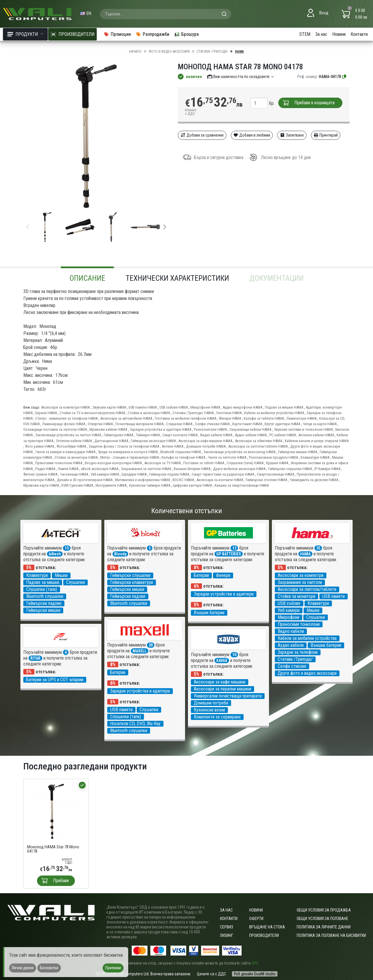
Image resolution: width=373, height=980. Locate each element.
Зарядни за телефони (298, 652)
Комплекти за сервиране (217, 717)
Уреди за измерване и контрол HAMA (128, 452)
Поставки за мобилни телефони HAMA (185, 418)
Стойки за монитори (297, 596)
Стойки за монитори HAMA (76, 457)
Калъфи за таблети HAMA (264, 418)
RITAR (35, 658)
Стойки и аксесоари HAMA (149, 413)
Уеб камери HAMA (105, 474)
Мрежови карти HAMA (41, 485)
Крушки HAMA (277, 463)
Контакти (359, 34)
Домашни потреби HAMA (206, 446)
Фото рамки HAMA (39, 446)
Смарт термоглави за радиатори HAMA (223, 474)
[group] (96, 136)
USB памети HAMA (143, 407)
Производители (264, 935)
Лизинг (227, 935)
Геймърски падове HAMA (169, 474)
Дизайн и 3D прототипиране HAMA (85, 480)
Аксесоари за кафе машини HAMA (205, 441)
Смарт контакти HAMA (180, 435)
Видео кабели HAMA (216, 435)
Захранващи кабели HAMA (250, 429)
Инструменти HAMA (111, 485)
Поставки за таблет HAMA (204, 463)
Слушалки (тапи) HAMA (245, 463)
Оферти (256, 919)
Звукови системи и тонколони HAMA (303, 429)
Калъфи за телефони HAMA (183, 457)
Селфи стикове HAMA (212, 424)
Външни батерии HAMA (192, 469)
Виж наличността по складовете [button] (241, 77)
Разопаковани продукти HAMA (273, 457)
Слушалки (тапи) (42, 589)
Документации (277, 278)
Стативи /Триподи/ (212, 52)
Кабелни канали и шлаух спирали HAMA (317, 441)
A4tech (55, 554)
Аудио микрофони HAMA (242, 407)
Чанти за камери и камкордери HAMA (65, 452)
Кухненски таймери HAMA (150, 485)
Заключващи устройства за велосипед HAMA (239, 452)
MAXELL (140, 651)
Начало (135, 52)
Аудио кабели (291, 645)
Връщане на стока (267, 927)
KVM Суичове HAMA (77, 485)
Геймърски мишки (43, 610)
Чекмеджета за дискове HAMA (314, 480)
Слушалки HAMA (179, 424)
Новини (339, 34)
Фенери (223, 575)
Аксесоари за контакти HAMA (220, 480)
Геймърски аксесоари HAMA (153, 441)
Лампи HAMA (68, 469)
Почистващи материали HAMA (139, 424)
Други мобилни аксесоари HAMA (239, 469)
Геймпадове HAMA (118, 435)
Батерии (201, 575)
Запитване (292, 135)
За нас (321, 34)
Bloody (120, 554)
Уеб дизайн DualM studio (255, 974)
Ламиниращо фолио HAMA (64, 424)
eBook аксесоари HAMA (100, 469)
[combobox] (166, 14)
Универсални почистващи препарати (228, 696)
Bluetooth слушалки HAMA (181, 452)
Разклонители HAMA (210, 429)
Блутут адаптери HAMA (282, 424)
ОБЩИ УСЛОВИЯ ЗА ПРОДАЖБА (324, 910)
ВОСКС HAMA (183, 480)
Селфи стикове (292, 666)
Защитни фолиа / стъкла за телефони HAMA (124, 446)
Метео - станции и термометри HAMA (130, 457)
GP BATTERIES (229, 554)
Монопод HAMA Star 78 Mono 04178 (53, 849)
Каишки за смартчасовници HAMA (242, 485)
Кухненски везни (209, 710)
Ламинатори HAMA (301, 418)
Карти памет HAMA (247, 424)
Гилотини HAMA (229, 413)
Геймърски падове (44, 603)
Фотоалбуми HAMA (71, 446)
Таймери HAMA (148, 435)
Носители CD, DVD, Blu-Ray (135, 724)
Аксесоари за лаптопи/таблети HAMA (258, 446)
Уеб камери (289, 610)
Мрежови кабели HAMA (108, 429)
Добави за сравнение (202, 135)
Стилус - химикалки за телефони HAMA (66, 418)
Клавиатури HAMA (315, 457)
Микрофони (288, 617)
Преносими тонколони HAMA (59, 463)
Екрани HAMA (46, 413)
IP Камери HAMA (327, 469)
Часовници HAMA (74, 474)
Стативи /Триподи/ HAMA (193, 413)
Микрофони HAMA (205, 407)
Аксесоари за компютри (301, 575)
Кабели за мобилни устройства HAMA (274, 413)
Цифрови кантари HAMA (192, 485)
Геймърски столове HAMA (266, 480)
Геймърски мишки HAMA (298, 452)
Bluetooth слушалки (45, 596)
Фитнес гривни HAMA (40, 474)
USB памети (334, 596)
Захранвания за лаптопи (300, 582)
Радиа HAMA (45, 469)
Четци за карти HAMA (320, 424)
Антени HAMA (173, 446)
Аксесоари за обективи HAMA (258, 441)
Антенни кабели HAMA (316, 435)
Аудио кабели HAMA (251, 435)
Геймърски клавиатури (132, 582)
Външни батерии (209, 613)
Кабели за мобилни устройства (307, 638)
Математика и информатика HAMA (142, 480)
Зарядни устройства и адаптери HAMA (160, 429)
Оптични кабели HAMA (74, 441)
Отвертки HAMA (100, 424)
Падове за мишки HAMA (284, 407)
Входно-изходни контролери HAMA (113, 463)
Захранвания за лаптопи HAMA (146, 469)
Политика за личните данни (324, 927)
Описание (87, 278)
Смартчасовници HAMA (275, 474)
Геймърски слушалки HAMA (290, 469)
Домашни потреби (211, 703)
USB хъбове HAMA (174, 407)
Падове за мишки (43, 582)
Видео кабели (291, 631)
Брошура (186, 34)
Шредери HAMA (134, 474)
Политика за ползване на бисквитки (331, 935)
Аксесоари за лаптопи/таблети (307, 589)
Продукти (25, 34)
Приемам (113, 968)
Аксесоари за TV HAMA (162, 463)
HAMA (239, 52)
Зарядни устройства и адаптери (224, 594)
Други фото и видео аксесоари (307, 673)
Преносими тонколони (299, 624)
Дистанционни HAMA (111, 441)
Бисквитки (49, 968)
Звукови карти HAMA (109, 407)
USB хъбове (289, 603)
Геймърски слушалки (130, 575)
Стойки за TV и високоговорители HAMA (92, 413)
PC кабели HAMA (283, 435)
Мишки (61, 575)
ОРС (255, 963)
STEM (305, 34)
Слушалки (75, 582)
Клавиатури (37, 575)
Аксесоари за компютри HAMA (65, 407)
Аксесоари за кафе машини (220, 682)
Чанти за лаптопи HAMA (227, 457)
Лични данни (23, 968)
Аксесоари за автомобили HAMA (126, 418)
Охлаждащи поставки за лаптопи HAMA (55, 429)
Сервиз (227, 927)
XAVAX (222, 661)
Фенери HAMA (230, 418)
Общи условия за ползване (322, 919)
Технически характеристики (177, 278)
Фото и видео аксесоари (169, 52)
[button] (165, 227)
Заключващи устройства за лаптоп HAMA (68, 435)
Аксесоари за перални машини (222, 689)
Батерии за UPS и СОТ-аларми (55, 680)
